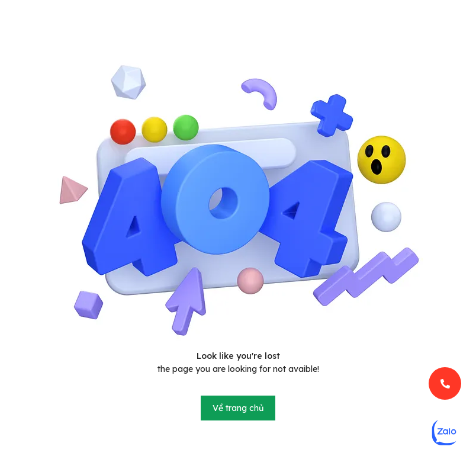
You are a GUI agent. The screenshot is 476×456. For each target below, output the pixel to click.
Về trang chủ (238, 408)
